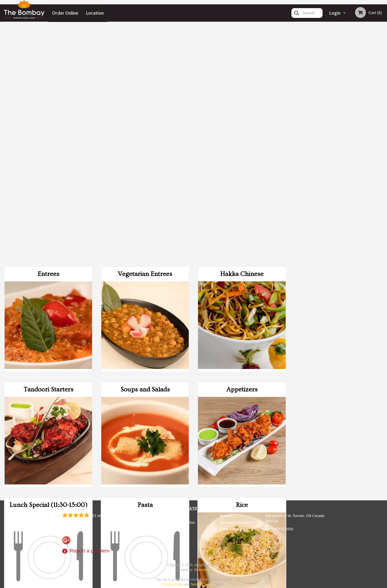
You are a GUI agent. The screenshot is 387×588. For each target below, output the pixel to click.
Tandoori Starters (48, 153)
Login (335, 13)
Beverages (242, 384)
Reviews (227, 516)
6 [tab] (359, 152)
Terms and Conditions (237, 523)
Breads (48, 384)
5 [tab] (351, 152)
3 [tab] (335, 152)
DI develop (202, 570)
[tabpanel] (339, 117)
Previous (295, 117)
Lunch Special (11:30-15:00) (48, 269)
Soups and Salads (145, 153)
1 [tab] (318, 152)
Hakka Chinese (242, 38)
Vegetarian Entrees (145, 38)
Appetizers (242, 153)
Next (383, 117)
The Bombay (76, 509)
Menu (179, 516)
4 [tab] (343, 152)
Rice (242, 269)
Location (95, 13)
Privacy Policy (231, 529)
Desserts (145, 384)
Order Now (339, 34)
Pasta (145, 269)
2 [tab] (327, 152)
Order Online (65, 13)
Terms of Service (202, 584)
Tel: (279, 529)
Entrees (48, 38)
